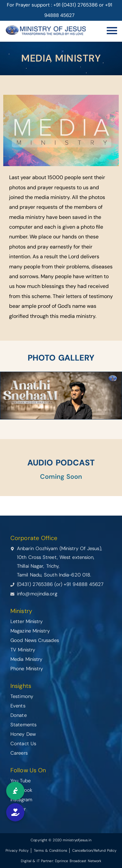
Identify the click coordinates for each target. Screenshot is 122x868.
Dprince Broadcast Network (78, 861)
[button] (15, 812)
